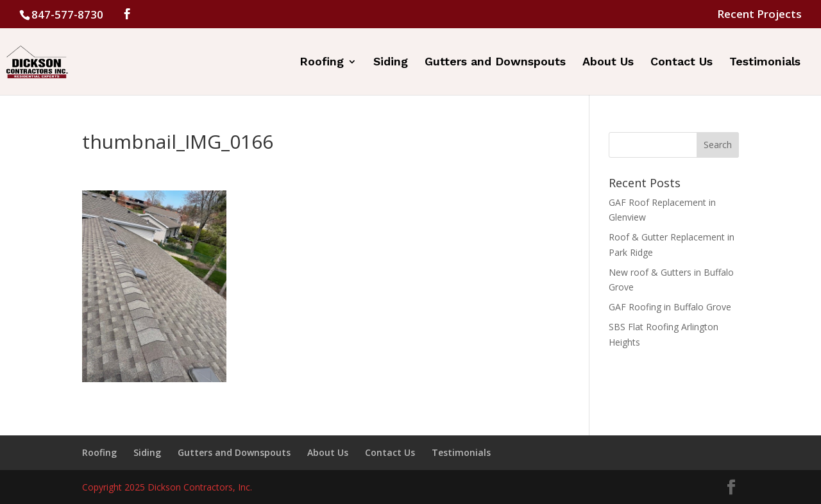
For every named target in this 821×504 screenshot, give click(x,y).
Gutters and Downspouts (495, 63)
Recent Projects (759, 15)
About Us (608, 63)
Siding (391, 63)
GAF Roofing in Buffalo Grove (670, 307)
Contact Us (681, 63)
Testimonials (765, 63)
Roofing (322, 63)
